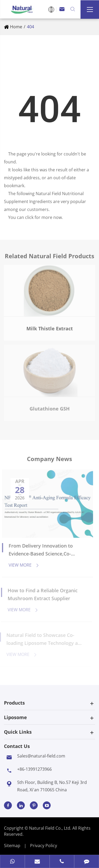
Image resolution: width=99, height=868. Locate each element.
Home (16, 27)
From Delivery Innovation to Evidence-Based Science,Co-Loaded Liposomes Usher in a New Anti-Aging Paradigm (40, 550)
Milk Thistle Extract (50, 326)
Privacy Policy (44, 846)
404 (30, 27)
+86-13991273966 (34, 769)
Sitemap (12, 846)
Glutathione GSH (50, 407)
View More (22, 565)
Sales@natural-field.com (41, 756)
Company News (49, 460)
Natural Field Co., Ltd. (51, 828)
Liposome (15, 717)
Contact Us (17, 746)
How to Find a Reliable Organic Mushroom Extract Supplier (41, 594)
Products (14, 703)
